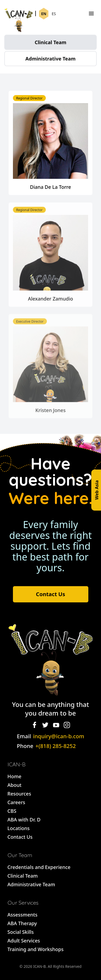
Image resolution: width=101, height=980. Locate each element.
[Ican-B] (19, 14)
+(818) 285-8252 (55, 746)
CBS (12, 811)
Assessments (22, 915)
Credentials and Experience (39, 867)
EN (44, 14)
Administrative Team (50, 60)
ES (54, 14)
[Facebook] (34, 725)
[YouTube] (56, 725)
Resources (19, 794)
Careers (16, 802)
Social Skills (21, 932)
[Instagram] (67, 725)
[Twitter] (45, 725)
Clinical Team (51, 43)
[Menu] (91, 14)
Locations (19, 828)
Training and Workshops (36, 949)
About (15, 785)
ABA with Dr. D (24, 820)
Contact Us (50, 594)
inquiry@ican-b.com (59, 736)
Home (15, 776)
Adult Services (24, 941)
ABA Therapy (22, 923)
